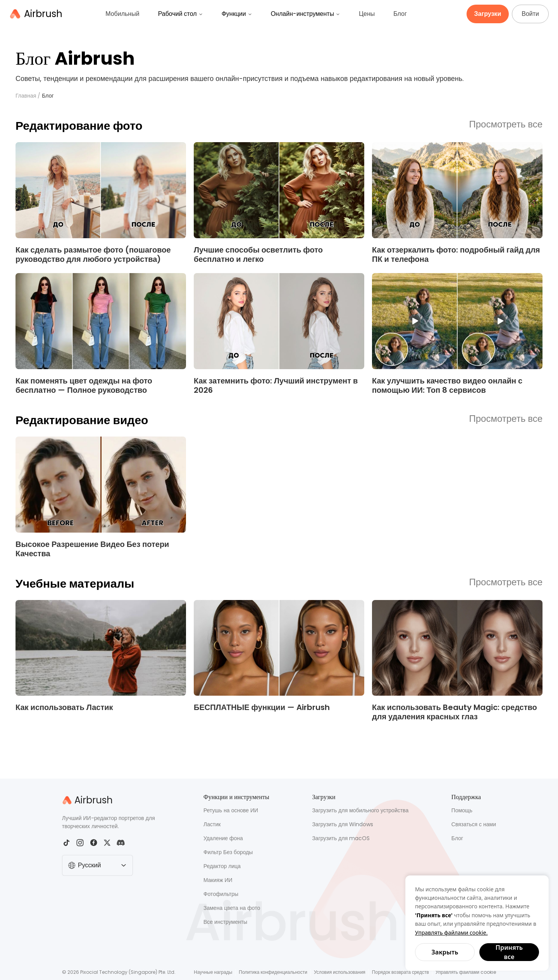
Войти (530, 14)
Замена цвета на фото (232, 908)
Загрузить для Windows (343, 824)
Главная (26, 96)
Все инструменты (225, 922)
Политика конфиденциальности (273, 972)
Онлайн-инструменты (306, 14)
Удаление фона (223, 838)
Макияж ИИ (218, 880)
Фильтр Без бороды (228, 852)
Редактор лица (222, 866)
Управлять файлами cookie (466, 972)
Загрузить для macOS (341, 838)
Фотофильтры (221, 894)
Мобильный (122, 14)
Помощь (462, 810)
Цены (367, 14)
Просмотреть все (506, 125)
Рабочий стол (181, 14)
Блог (400, 14)
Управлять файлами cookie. (451, 933)
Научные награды (213, 972)
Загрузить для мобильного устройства (360, 810)
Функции (237, 14)
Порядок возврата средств (400, 972)
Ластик (212, 824)
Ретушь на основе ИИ (231, 810)
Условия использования (340, 972)
